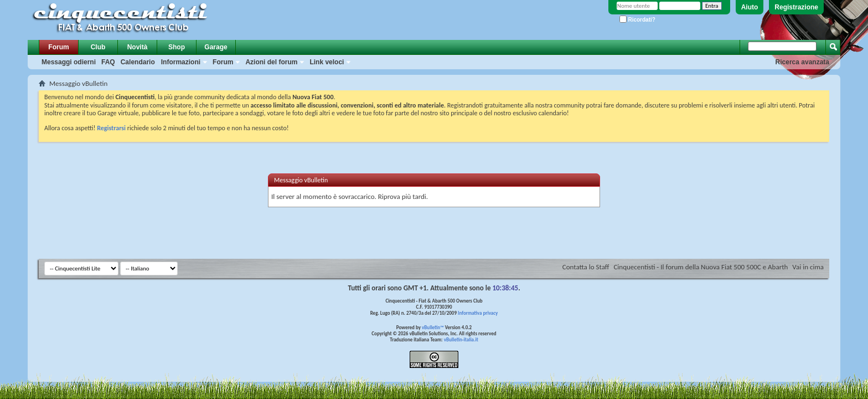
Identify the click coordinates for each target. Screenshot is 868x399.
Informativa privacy (478, 313)
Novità (138, 47)
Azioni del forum (271, 62)
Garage (216, 47)
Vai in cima (808, 267)
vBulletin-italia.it (461, 339)
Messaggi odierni (69, 62)
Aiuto (750, 7)
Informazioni (181, 62)
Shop (177, 47)
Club (98, 47)
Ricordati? (637, 20)
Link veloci (327, 62)
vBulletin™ (433, 327)
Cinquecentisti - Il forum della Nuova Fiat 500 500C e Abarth (701, 267)
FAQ (108, 62)
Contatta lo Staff (586, 267)
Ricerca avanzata (802, 62)
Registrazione (796, 7)
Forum (58, 47)
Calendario (138, 62)
